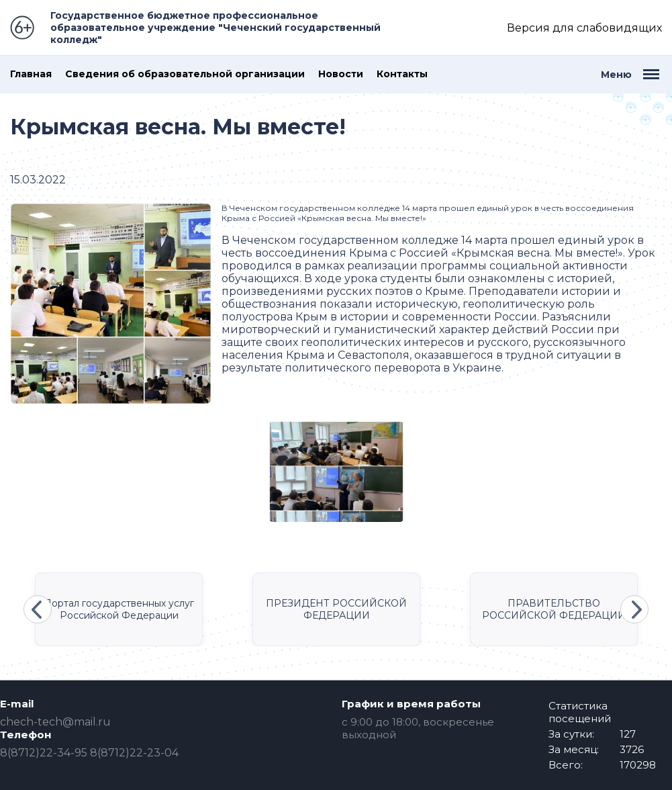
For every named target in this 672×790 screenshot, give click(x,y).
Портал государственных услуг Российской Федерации (119, 609)
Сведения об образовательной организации (185, 74)
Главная (31, 74)
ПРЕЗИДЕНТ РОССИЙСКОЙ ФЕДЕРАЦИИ (336, 609)
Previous (38, 609)
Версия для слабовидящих (584, 28)
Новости (341, 74)
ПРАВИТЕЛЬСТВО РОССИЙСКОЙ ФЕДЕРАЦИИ (554, 609)
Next (634, 609)
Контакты (402, 74)
